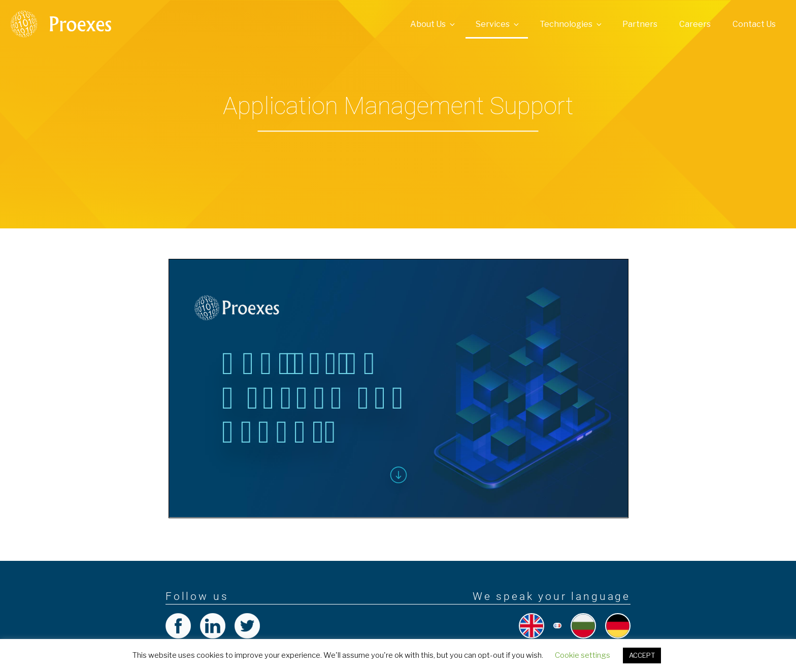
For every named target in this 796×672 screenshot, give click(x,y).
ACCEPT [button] (642, 655)
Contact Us (754, 24)
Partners (640, 24)
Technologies (571, 24)
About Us (433, 24)
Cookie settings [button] (583, 655)
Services (498, 24)
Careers (695, 24)
